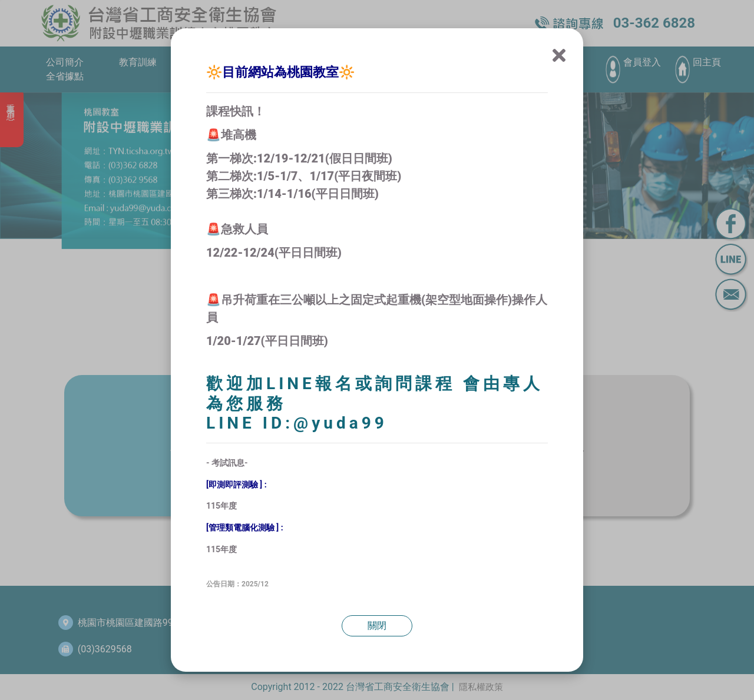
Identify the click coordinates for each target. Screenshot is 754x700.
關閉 (377, 626)
